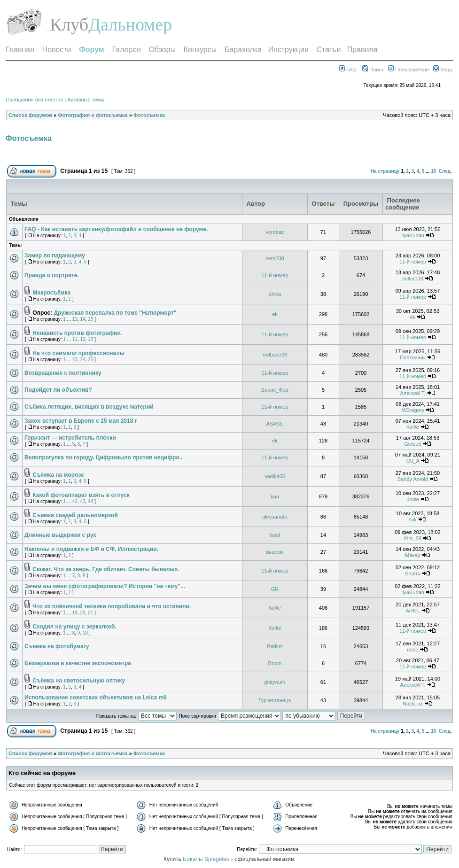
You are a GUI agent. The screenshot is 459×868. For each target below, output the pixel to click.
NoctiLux (413, 704)
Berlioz (275, 646)
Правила (362, 50)
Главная (20, 50)
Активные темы (86, 100)
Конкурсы (200, 50)
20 (82, 613)
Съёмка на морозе (58, 475)
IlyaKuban (413, 235)
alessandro (275, 517)
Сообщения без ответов (34, 100)
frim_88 (413, 538)
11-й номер (413, 262)
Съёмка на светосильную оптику (79, 681)
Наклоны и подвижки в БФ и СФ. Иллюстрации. (91, 549)
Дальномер (130, 24)
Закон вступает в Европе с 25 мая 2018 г (81, 421)
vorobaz (275, 232)
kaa (275, 496)
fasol (275, 535)
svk (413, 519)
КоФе (413, 427)
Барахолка (243, 50)
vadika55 (275, 476)
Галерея (126, 50)
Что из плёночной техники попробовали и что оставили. (112, 606)
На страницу (385, 171)
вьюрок (275, 552)
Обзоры (162, 50)
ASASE (275, 424)
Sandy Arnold (413, 479)
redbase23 (275, 355)
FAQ (348, 70)
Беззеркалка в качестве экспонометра (78, 663)
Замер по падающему (55, 256)
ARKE (412, 611)
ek (275, 314)
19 (75, 613)
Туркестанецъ (275, 700)
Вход (443, 70)
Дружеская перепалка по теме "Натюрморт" (115, 313)
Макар (413, 555)
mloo (413, 650)
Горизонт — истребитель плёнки (70, 438)
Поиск (373, 70)
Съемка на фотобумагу (57, 646)
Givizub (413, 444)
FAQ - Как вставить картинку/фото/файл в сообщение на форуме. (116, 229)
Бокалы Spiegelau (207, 859)
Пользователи (408, 70)
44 (90, 501)
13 (75, 319)
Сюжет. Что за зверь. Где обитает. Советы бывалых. (106, 569)
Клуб (69, 24)
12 (82, 339)
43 (82, 501)
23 (75, 360)
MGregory (413, 410)
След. (445, 171)
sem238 (275, 258)
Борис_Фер (275, 390)
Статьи (329, 50)
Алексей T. (412, 393)
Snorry (412, 573)
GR (275, 589)
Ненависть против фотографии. (77, 333)
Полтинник (413, 357)
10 (85, 633)
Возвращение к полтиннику (63, 373)
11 (75, 339)
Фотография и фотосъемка (93, 115)
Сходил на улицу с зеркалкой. (74, 627)
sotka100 (413, 279)
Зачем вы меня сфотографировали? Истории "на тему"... (105, 586)
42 (75, 501)
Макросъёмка (51, 293)
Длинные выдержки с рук (60, 535)
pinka (275, 294)
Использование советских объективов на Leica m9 (96, 697)
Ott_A (413, 461)
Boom (275, 663)
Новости (57, 50)
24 (82, 360)
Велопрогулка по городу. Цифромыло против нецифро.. (103, 457)
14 (82, 319)
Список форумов (30, 115)
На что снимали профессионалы (78, 353)
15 (433, 171)
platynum (275, 682)
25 (90, 360)
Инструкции (288, 50)
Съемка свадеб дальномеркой (75, 515)
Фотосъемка (149, 115)
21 (90, 613)
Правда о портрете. (52, 275)
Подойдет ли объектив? (58, 390)
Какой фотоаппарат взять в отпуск (81, 495)
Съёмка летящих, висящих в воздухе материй (89, 407)
